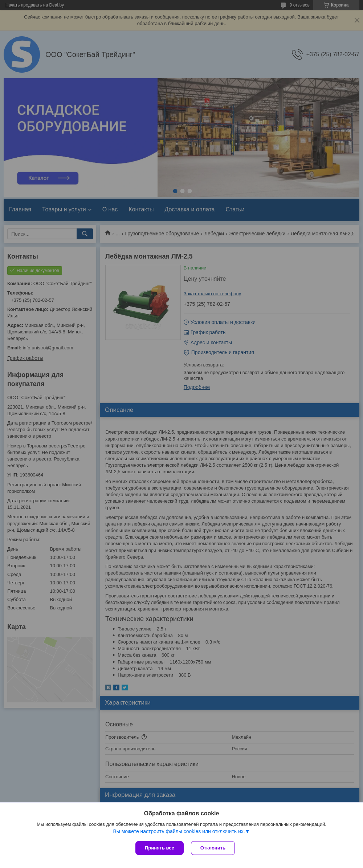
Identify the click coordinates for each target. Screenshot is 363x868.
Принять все (160, 848)
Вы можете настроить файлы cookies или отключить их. (179, 831)
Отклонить (213, 848)
